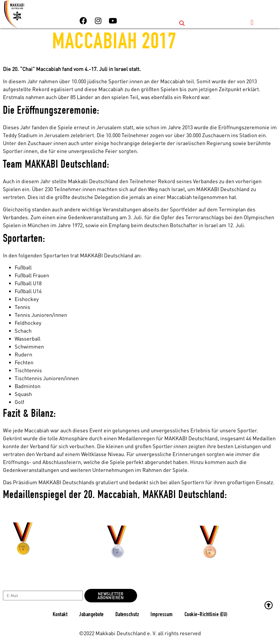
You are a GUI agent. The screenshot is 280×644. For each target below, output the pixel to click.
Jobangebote (91, 615)
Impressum (162, 615)
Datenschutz (127, 615)
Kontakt (60, 615)
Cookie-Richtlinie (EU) (206, 615)
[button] (182, 23)
